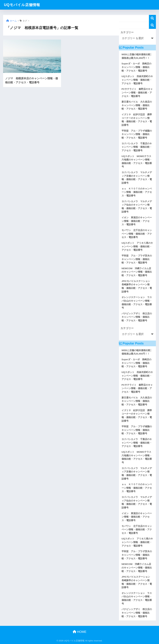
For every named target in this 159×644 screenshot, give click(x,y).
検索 (152, 18)
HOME (80, 632)
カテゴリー (127, 32)
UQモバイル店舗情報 (22, 5)
